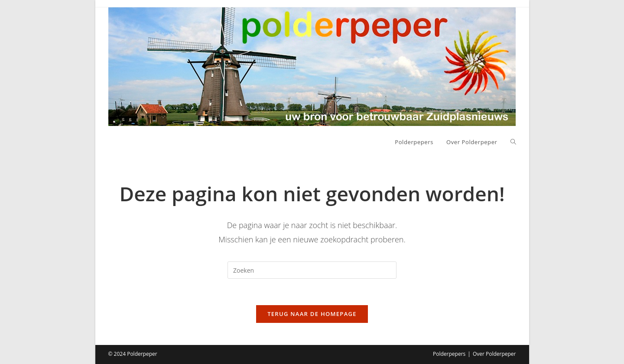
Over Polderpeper (494, 354)
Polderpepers (449, 354)
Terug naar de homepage (312, 314)
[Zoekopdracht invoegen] (312, 270)
